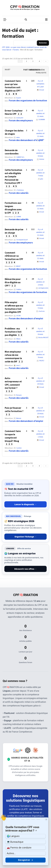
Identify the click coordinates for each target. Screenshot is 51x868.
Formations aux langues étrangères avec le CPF (13, 208)
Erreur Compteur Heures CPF (14, 112)
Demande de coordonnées (12, 152)
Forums (16, 50)
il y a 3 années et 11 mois (40, 113)
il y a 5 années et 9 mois (40, 354)
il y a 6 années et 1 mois (40, 434)
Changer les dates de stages (14, 132)
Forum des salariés (19, 193)
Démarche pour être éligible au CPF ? (13, 282)
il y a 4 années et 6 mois (40, 153)
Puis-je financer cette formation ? (14, 410)
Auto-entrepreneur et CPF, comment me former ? (13, 383)
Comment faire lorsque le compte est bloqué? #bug (13, 436)
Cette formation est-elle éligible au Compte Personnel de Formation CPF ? (13, 176)
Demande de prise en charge (14, 231)
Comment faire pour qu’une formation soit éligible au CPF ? (13, 86)
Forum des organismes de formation (28, 101)
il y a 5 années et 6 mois (40, 331)
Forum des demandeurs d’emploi (26, 140)
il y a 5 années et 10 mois (40, 381)
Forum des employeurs (21, 120)
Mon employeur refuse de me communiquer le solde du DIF (13, 357)
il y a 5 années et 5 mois (40, 305)
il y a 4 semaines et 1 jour (40, 84)
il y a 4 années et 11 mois (40, 206)
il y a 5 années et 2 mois (40, 282)
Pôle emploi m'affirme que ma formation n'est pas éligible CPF (14, 307)
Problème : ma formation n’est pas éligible (13, 332)
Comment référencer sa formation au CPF (14, 256)
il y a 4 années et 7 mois (40, 173)
